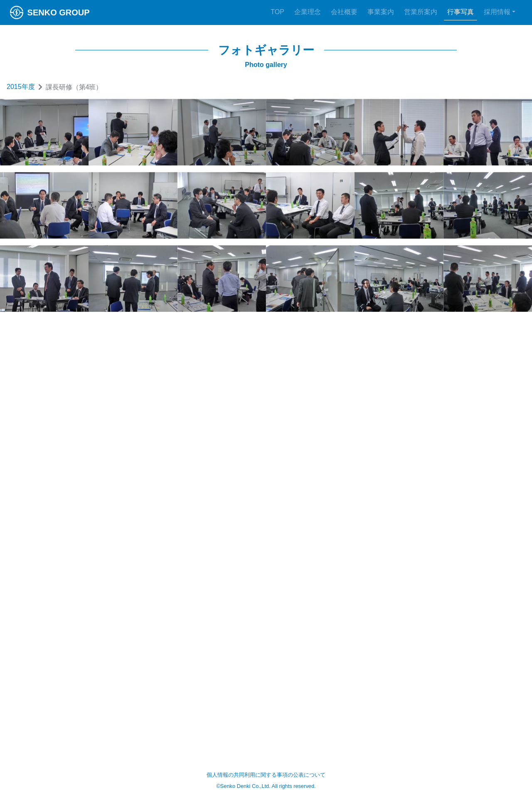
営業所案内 (421, 12)
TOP (277, 12)
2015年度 (21, 87)
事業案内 (381, 12)
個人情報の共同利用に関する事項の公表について (266, 775)
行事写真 (461, 12)
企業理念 (308, 12)
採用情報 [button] (497, 12)
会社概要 (344, 12)
